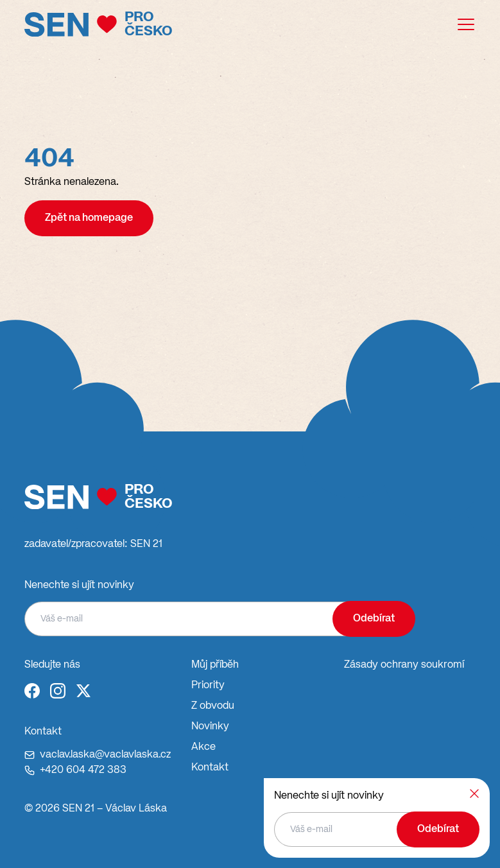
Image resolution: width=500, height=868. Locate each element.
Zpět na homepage (89, 218)
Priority (208, 686)
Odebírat (374, 619)
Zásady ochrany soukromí (404, 665)
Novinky (210, 727)
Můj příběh (215, 665)
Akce (203, 747)
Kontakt (210, 768)
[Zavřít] (474, 794)
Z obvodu (213, 706)
